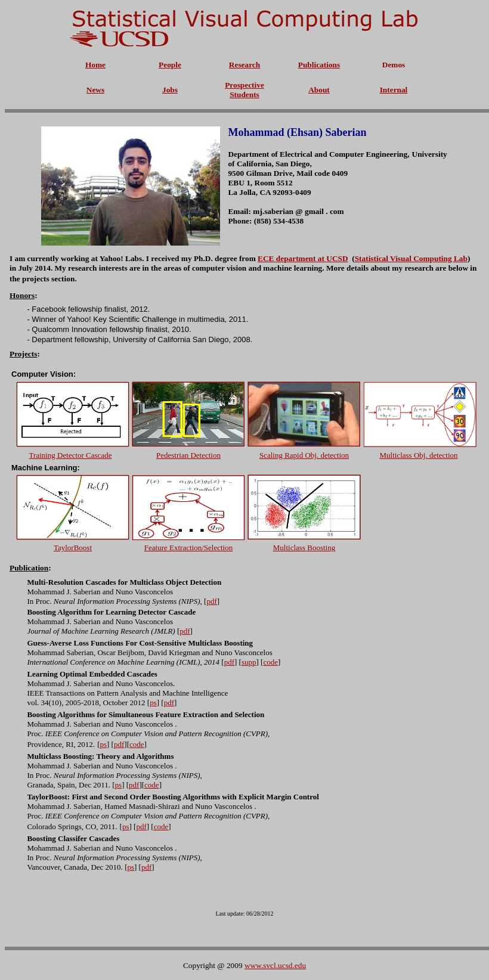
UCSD (337, 258)
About (319, 90)
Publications (319, 65)
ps (153, 703)
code (270, 662)
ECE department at (292, 258)
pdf (229, 662)
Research (244, 65)
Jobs (170, 90)
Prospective (244, 85)
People (170, 65)
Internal (394, 90)
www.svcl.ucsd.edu (275, 965)
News (95, 90)
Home (95, 65)
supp (249, 662)
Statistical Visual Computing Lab (411, 258)
